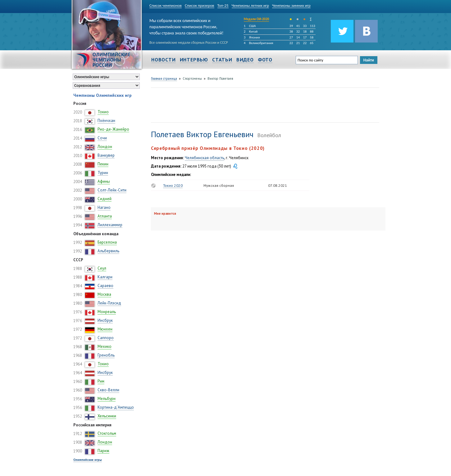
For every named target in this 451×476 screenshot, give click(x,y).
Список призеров (200, 5)
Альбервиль (108, 251)
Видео (245, 60)
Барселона (107, 242)
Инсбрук (105, 320)
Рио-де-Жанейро (113, 129)
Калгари (105, 277)
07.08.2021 (278, 185)
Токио (103, 112)
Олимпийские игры (88, 460)
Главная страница (164, 79)
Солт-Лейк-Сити (112, 190)
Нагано (104, 207)
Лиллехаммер (110, 225)
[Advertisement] (264, 104)
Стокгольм (107, 433)
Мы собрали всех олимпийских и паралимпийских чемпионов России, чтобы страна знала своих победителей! (186, 26)
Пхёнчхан (106, 121)
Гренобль (106, 355)
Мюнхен (105, 329)
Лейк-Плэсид (109, 303)
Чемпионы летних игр (251, 5)
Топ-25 (223, 5)
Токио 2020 (173, 185)
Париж (103, 451)
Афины (104, 181)
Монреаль (107, 312)
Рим (101, 381)
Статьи (222, 60)
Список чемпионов (166, 5)
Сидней (105, 199)
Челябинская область (205, 158)
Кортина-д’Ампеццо (116, 407)
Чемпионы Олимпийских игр (102, 95)
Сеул (102, 268)
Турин (103, 173)
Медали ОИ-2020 (257, 19)
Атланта (105, 216)
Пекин (103, 164)
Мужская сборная (219, 185)
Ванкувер (106, 155)
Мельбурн (107, 399)
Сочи (102, 138)
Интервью (194, 60)
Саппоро (106, 338)
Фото (265, 60)
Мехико (105, 346)
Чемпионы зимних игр (291, 5)
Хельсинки (107, 416)
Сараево (105, 286)
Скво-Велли (108, 390)
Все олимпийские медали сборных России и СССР (189, 43)
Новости (164, 60)
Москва (104, 294)
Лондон (105, 147)
